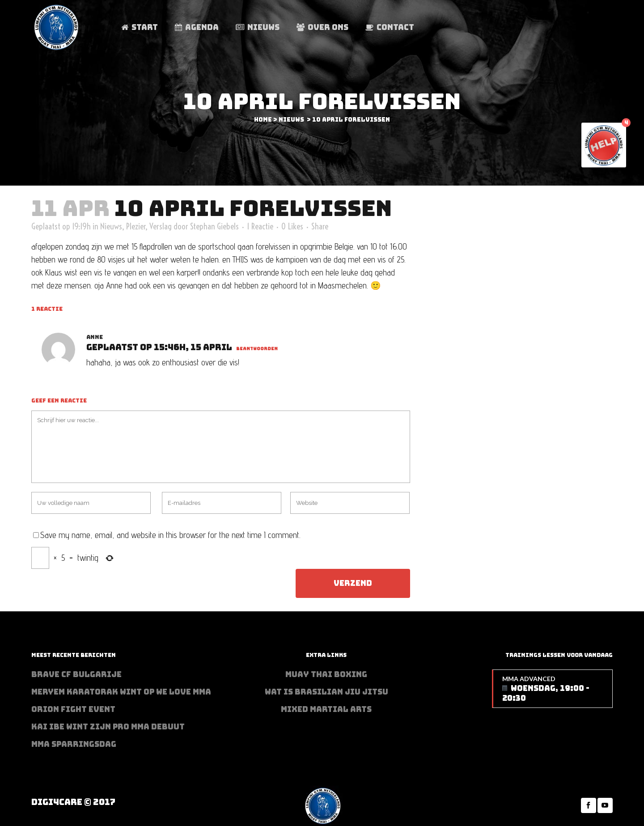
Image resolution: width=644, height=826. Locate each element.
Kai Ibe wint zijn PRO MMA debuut (108, 727)
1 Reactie (260, 226)
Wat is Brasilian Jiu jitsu (326, 692)
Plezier (136, 226)
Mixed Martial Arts (326, 709)
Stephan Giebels (214, 226)
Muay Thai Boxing (326, 674)
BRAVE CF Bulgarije (76, 674)
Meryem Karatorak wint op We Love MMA (121, 692)
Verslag (161, 226)
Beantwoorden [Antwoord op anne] (257, 349)
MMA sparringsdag (74, 744)
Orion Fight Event (73, 709)
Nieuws (291, 120)
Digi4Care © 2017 (73, 802)
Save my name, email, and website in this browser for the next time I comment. (170, 535)
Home (263, 120)
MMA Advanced (553, 689)
